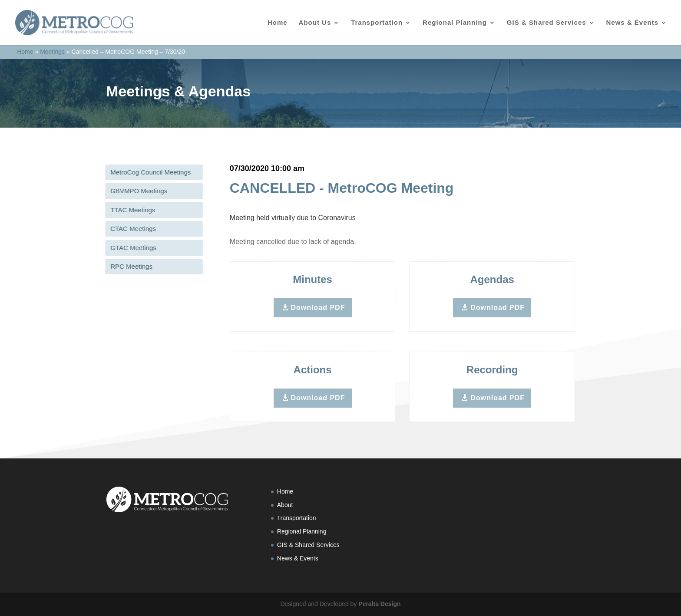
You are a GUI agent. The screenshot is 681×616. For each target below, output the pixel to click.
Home (278, 23)
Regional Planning (455, 23)
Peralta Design (379, 604)
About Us (315, 23)
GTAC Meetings (132, 248)
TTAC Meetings (131, 210)
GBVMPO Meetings (137, 191)
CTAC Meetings (131, 229)
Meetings (52, 52)
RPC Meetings (130, 266)
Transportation (377, 23)
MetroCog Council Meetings (149, 172)
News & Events (632, 23)
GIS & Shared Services (547, 23)
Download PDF (318, 308)
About (285, 505)
